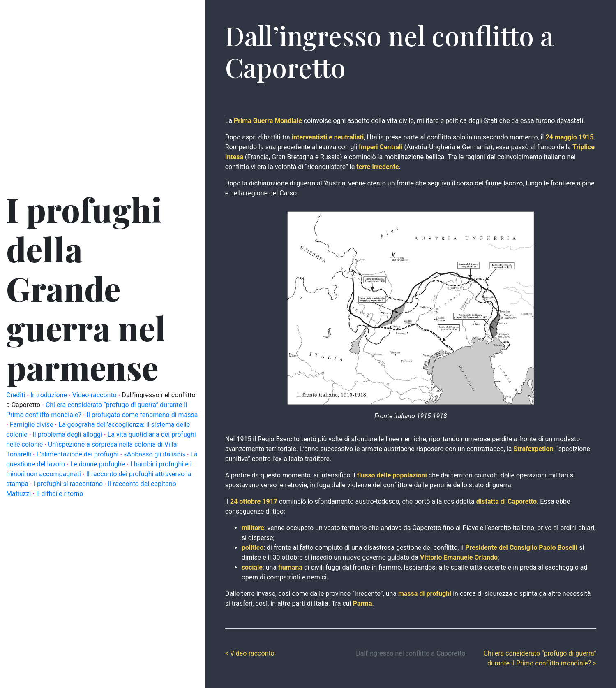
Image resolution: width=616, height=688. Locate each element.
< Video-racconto (250, 653)
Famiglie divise (32, 425)
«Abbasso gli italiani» (155, 454)
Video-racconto (95, 395)
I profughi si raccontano (69, 484)
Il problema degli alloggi (68, 434)
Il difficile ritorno (60, 494)
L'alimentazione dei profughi (78, 454)
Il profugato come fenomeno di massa (142, 415)
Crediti (16, 395)
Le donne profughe (98, 464)
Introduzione (50, 395)
